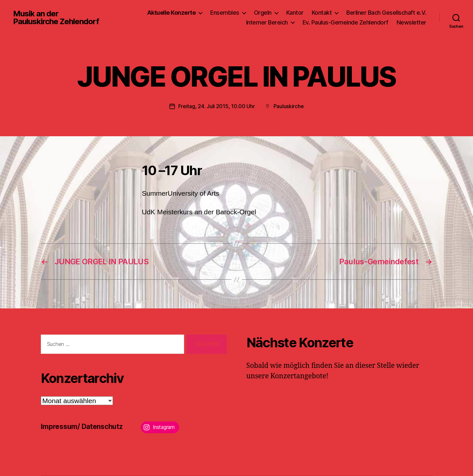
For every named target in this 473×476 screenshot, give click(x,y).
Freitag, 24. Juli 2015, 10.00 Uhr (217, 106)
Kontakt (322, 13)
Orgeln (263, 13)
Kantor (295, 13)
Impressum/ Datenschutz (82, 427)
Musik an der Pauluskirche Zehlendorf (56, 18)
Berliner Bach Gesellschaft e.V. (386, 13)
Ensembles (225, 13)
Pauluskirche (289, 106)
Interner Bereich (267, 22)
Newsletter (411, 22)
